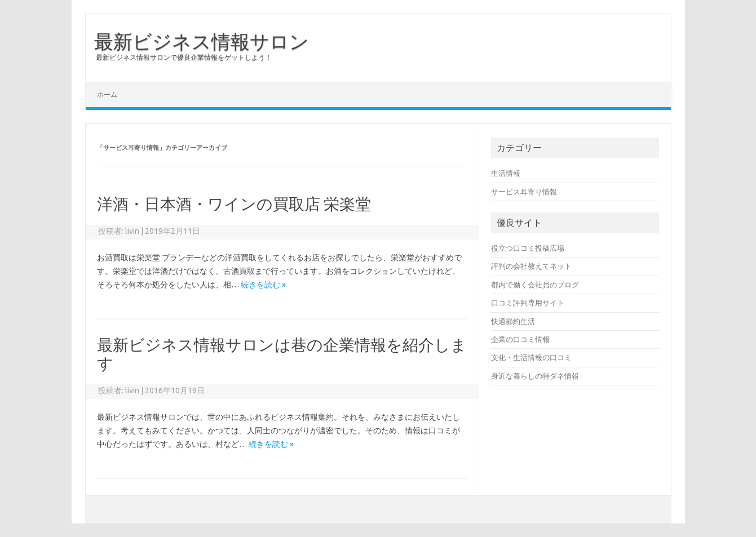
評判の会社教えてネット (531, 266)
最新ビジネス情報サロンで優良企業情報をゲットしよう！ (184, 57)
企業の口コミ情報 (520, 339)
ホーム (107, 94)
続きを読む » (263, 285)
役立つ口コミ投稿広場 (528, 248)
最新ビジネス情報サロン (202, 41)
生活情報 (506, 173)
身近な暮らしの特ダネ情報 (535, 376)
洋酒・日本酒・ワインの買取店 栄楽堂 (234, 204)
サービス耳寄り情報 (524, 192)
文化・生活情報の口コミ (531, 357)
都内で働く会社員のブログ (535, 285)
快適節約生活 (513, 321)
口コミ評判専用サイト (528, 303)
